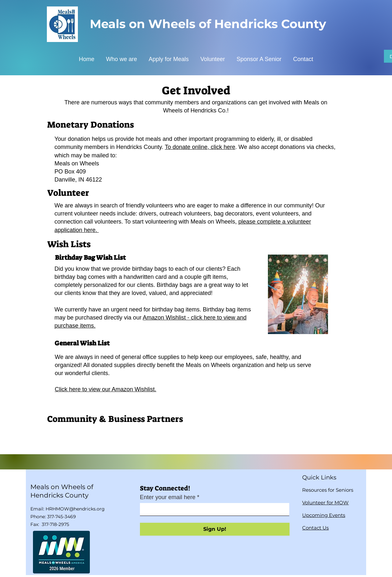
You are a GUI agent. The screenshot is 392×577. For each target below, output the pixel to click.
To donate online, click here (200, 147)
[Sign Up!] (215, 529)
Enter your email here (168, 497)
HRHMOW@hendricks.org (75, 509)
